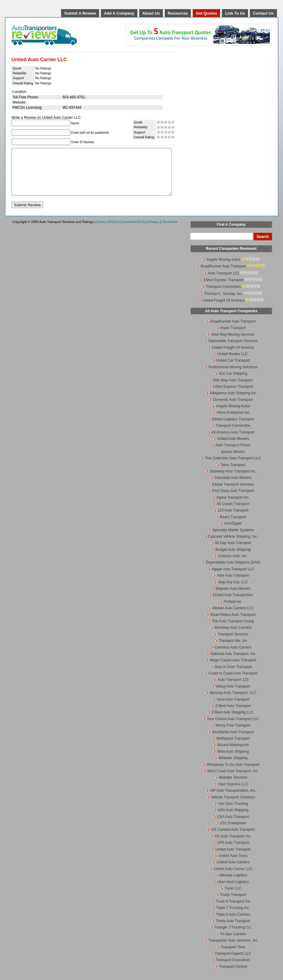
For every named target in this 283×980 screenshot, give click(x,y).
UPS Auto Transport (233, 852)
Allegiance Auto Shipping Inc (233, 402)
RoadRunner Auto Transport (223, 275)
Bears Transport (233, 526)
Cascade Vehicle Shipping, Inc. (233, 546)
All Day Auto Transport (233, 552)
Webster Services (233, 787)
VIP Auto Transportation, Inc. (233, 800)
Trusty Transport (233, 904)
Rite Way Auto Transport (233, 389)
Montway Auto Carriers (233, 637)
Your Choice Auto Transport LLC (233, 728)
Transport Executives (233, 969)
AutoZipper (233, 532)
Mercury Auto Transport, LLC (233, 702)
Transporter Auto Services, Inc (233, 950)
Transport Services (233, 643)
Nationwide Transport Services (233, 350)
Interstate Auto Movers (233, 487)
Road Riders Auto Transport (233, 624)
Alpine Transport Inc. (233, 507)
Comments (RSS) (133, 231)
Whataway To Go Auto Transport (233, 774)
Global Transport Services (233, 494)
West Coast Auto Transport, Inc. (233, 780)
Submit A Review (80, 13)
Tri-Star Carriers (233, 943)
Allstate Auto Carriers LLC (233, 617)
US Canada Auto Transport (233, 839)
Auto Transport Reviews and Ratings (60, 35)
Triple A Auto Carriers (233, 924)
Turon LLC (233, 897)
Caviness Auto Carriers (233, 656)
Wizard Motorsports (233, 754)
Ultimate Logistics (233, 884)
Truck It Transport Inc (233, 911)
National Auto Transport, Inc (233, 663)
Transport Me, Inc (233, 650)
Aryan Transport (233, 337)
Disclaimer (170, 231)
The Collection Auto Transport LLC (233, 467)
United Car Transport (233, 370)
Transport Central (233, 976)
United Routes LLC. (233, 363)
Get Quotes (206, 13)
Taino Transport (233, 474)
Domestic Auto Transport (233, 409)
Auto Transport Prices (233, 454)
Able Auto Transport (233, 585)
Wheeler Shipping (233, 767)
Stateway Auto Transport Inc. (233, 480)
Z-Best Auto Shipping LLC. (233, 721)
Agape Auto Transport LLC (233, 578)
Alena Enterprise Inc (233, 422)
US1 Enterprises (233, 832)
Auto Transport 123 (223, 282)
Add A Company (119, 13)
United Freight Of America (223, 310)
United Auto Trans (233, 865)
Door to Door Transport (233, 676)
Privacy (154, 231)
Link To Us (235, 13)
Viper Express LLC (233, 793)
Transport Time (233, 956)
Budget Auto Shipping (233, 559)
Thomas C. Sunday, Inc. (223, 303)
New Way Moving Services (233, 344)
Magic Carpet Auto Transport (233, 669)
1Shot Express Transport (223, 289)
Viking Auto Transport (233, 695)
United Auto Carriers (233, 871)
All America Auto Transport (233, 441)
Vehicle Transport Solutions (233, 806)
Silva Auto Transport (233, 709)
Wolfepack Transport (233, 748)
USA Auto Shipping (233, 819)
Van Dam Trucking (233, 813)
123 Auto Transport (233, 519)
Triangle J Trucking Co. (233, 936)
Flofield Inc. (233, 611)
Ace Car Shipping (233, 383)
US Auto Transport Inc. (233, 845)
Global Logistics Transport (233, 428)
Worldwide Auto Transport (233, 741)
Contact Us (263, 13)
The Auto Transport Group (233, 630)
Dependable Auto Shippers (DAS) (233, 571)
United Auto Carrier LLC (233, 878)
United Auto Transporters (233, 604)
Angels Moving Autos (223, 269)
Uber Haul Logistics (233, 891)
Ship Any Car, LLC (233, 591)
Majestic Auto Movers (233, 598)
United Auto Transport (233, 858)
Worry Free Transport (233, 734)
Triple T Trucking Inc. (233, 917)
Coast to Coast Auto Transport (233, 682)
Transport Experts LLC (233, 963)
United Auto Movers (233, 448)
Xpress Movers (233, 461)
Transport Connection (223, 296)
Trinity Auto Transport (233, 930)
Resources (178, 13)
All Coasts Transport (233, 513)
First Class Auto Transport (233, 500)
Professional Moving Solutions (233, 376)
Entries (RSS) (107, 231)
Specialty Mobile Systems (233, 539)
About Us (151, 13)
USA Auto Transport (233, 826)
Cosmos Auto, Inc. (233, 565)
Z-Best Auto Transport (233, 715)
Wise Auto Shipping (233, 761)
